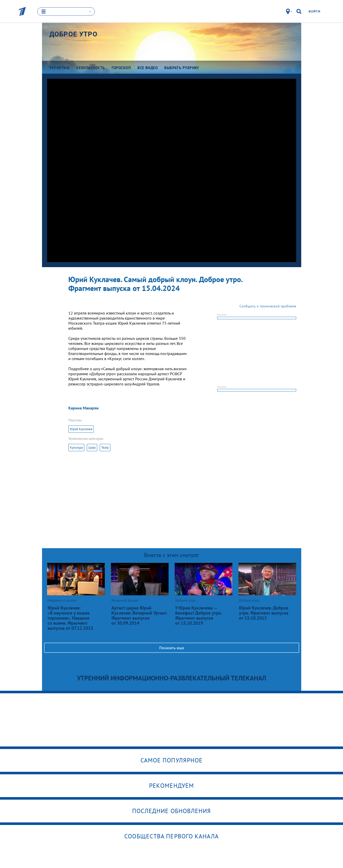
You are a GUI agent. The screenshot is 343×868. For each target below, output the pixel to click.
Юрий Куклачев (81, 429)
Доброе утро (73, 34)
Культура (76, 448)
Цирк (92, 448)
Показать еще (172, 648)
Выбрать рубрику (182, 68)
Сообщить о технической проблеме (268, 306)
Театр (105, 448)
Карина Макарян (84, 408)
